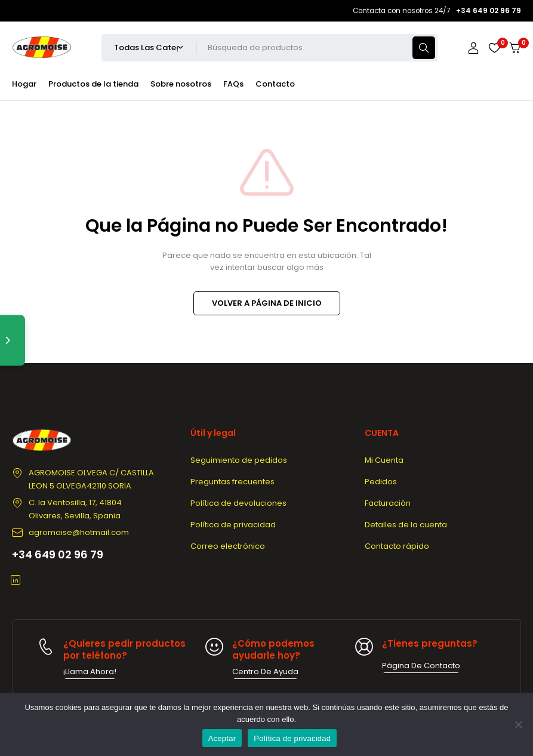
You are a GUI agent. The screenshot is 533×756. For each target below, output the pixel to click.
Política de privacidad (292, 738)
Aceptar (222, 738)
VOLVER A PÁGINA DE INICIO (267, 303)
